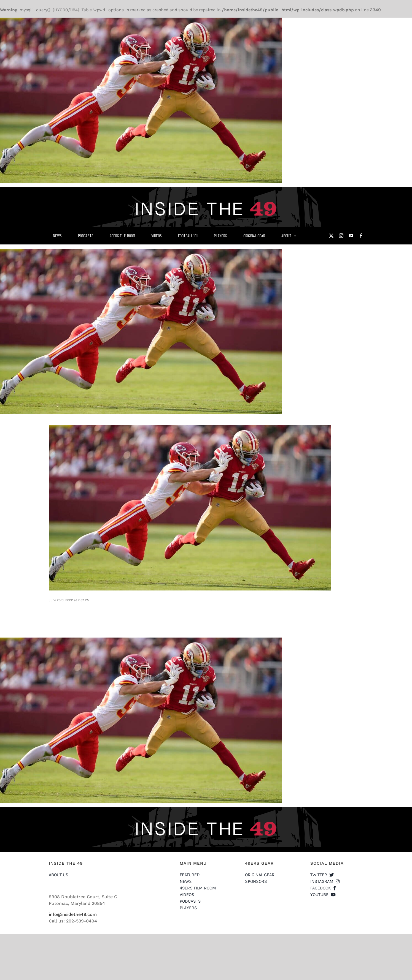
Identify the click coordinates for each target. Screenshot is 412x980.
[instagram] (341, 236)
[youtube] (351, 236)
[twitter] (331, 236)
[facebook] (361, 236)
